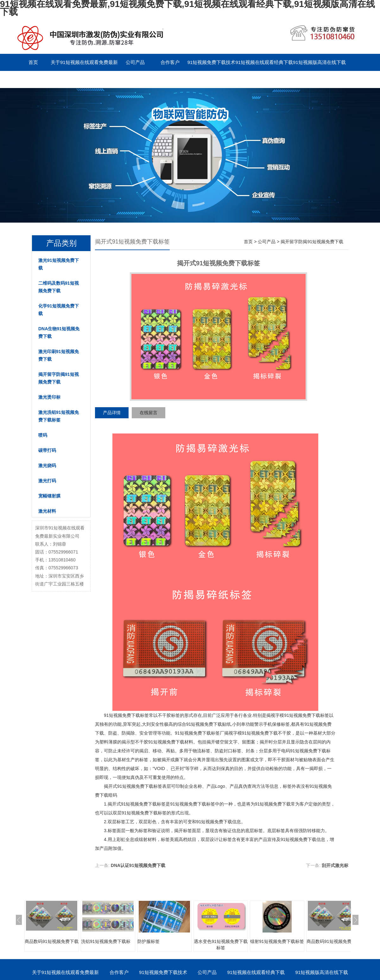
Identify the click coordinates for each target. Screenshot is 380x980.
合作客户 (170, 62)
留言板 (100, 79)
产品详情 (112, 413)
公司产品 (135, 62)
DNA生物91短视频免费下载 (59, 332)
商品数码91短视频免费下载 (52, 941)
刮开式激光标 (335, 865)
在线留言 (149, 413)
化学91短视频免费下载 (59, 310)
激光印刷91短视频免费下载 (59, 355)
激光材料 (47, 511)
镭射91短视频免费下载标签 (277, 941)
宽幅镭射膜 (49, 496)
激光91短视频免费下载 (59, 264)
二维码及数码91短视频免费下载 (59, 287)
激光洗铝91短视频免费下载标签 (59, 416)
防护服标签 (149, 941)
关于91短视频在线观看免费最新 (84, 62)
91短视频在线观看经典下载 (264, 62)
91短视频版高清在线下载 (319, 62)
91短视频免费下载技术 (212, 62)
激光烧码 (47, 465)
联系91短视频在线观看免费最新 (49, 79)
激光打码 (47, 481)
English (135, 79)
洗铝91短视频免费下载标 (106, 941)
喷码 (43, 435)
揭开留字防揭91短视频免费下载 (59, 378)
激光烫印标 (49, 397)
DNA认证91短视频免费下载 (138, 865)
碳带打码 (47, 450)
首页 (33, 62)
